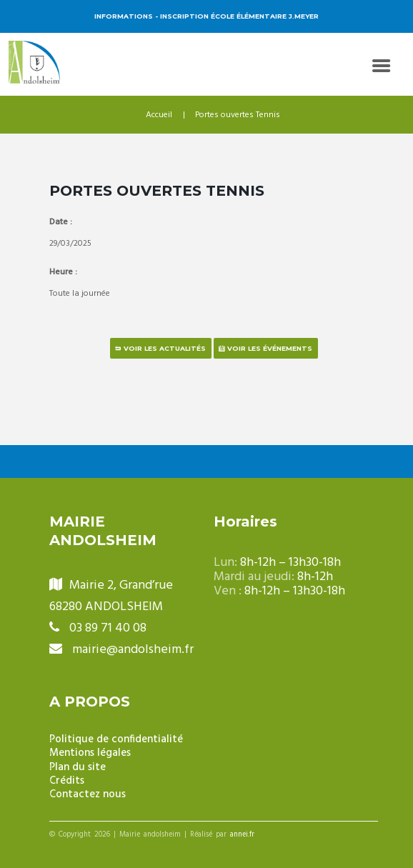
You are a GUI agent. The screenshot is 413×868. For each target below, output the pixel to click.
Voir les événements (270, 348)
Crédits (67, 781)
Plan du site (78, 768)
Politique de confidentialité (116, 740)
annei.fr (242, 835)
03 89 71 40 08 (108, 628)
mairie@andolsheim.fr (133, 650)
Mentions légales (90, 753)
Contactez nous (88, 795)
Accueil (159, 115)
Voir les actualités (165, 348)
